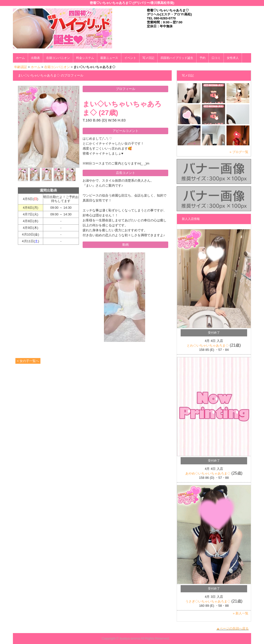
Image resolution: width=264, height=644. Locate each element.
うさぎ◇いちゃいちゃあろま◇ (208, 601)
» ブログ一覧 (239, 152)
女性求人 (233, 58)
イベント (130, 58)
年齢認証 (21, 67)
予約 (202, 58)
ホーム (20, 58)
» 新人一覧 (241, 613)
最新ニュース (109, 58)
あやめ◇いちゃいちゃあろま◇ (208, 473)
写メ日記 (148, 58)
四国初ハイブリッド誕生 (177, 58)
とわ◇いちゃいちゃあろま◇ (208, 345)
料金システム (85, 58)
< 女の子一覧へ (28, 361)
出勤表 (35, 58)
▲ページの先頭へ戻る (232, 628)
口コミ (216, 58)
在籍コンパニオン (58, 58)
